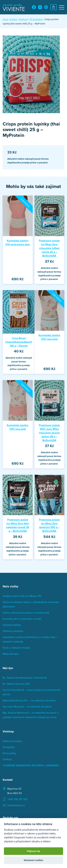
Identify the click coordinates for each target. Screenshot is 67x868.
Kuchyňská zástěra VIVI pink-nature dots (18, 242)
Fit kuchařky (9, 753)
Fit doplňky (9, 747)
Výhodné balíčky (12, 625)
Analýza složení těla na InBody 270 (22, 596)
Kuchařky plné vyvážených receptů (22, 619)
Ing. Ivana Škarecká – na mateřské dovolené (27, 707)
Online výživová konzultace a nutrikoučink (26, 613)
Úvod (5, 19)
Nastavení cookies (34, 860)
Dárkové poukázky (13, 631)
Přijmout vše (33, 851)
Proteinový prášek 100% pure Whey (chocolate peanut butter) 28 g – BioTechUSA (49, 433)
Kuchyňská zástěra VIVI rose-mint (49, 337)
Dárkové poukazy (12, 741)
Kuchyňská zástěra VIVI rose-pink (18, 427)
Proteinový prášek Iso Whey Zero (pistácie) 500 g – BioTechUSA (49, 525)
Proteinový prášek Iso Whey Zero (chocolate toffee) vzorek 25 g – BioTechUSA (49, 248)
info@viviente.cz (16, 805)
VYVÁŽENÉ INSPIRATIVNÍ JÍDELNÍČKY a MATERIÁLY (31, 765)
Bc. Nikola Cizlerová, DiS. (16, 684)
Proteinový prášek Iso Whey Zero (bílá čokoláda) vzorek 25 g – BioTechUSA (18, 525)
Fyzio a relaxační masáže (16, 648)
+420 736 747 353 (17, 799)
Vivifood (7, 759)
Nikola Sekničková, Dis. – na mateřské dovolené (29, 700)
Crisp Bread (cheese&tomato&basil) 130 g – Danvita (19, 342)
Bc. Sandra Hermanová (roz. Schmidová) (25, 678)
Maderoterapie (11, 654)
